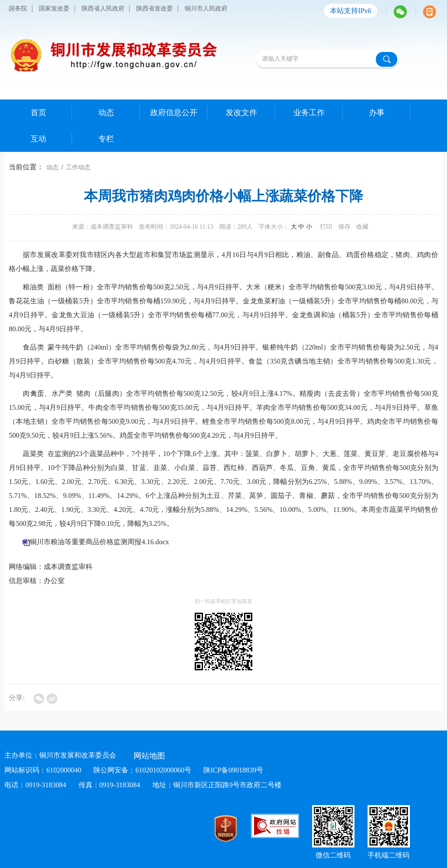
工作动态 (78, 167)
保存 (344, 227)
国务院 (18, 9)
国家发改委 (54, 9)
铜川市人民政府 (206, 9)
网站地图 (149, 756)
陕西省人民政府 (103, 9)
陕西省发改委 (155, 9)
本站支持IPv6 (351, 11)
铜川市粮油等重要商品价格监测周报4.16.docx (99, 542)
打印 (326, 227)
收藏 (362, 227)
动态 (52, 167)
